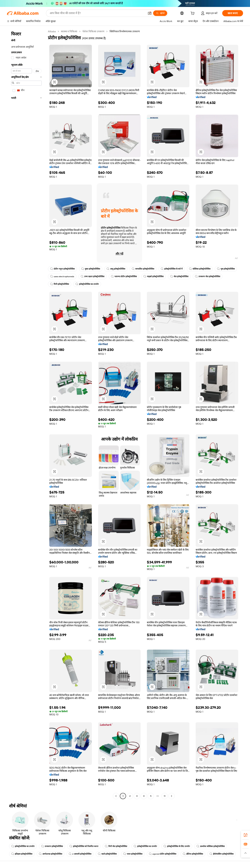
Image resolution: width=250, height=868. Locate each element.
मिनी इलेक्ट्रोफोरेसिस (60, 284)
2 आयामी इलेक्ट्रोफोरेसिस (80, 854)
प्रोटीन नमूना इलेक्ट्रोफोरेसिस (62, 269)
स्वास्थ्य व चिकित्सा (69, 31)
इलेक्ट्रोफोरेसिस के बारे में (172, 269)
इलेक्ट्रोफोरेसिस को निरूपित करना (84, 846)
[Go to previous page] (116, 796)
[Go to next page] (172, 796)
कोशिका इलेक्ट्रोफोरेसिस (200, 269)
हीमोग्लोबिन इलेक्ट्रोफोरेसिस (222, 854)
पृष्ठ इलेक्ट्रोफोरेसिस (226, 269)
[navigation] (26, 414)
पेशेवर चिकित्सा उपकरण (93, 31)
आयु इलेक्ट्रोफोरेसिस (116, 269)
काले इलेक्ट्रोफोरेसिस (107, 854)
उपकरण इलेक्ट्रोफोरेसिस (52, 846)
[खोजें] (160, 13)
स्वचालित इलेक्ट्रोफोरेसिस (143, 269)
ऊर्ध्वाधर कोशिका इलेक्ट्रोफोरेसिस (211, 846)
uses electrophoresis (62, 276)
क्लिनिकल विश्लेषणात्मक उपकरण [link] (125, 31)
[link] (245, 835)
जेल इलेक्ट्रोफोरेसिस (179, 276)
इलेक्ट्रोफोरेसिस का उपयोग (87, 284)
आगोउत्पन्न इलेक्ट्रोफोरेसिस (51, 854)
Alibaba (52, 31)
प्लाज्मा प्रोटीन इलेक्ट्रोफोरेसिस (124, 276)
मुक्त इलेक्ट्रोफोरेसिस (91, 269)
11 (165, 796)
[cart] (193, 14)
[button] (150, 13)
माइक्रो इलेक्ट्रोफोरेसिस (153, 276)
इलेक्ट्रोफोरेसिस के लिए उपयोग (177, 846)
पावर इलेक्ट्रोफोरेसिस (133, 854)
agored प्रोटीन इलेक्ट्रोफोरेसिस (163, 854)
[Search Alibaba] (97, 13)
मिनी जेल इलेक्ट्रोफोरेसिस (116, 846)
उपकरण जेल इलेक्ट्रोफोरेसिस (208, 276)
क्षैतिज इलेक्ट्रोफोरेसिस (193, 854)
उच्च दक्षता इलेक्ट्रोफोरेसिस (93, 276)
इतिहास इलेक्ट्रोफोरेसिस (22, 854)
